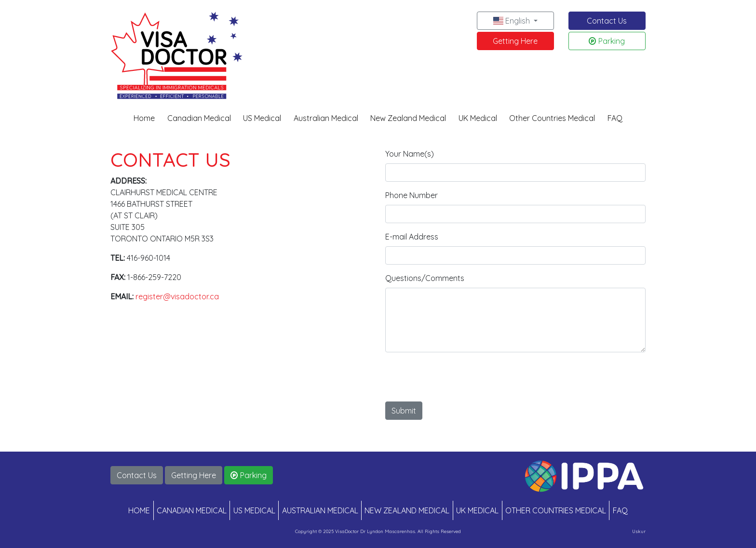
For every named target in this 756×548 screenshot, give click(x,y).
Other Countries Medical (552, 118)
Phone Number (412, 195)
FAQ (615, 118)
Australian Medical (326, 118)
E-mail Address (412, 237)
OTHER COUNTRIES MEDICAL (556, 510)
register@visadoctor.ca (177, 296)
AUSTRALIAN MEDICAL (320, 510)
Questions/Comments (425, 278)
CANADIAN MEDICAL (192, 510)
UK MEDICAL (477, 510)
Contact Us (607, 21)
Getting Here (515, 41)
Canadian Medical (199, 118)
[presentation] (459, 379)
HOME (139, 510)
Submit (404, 411)
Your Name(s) (410, 154)
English (513, 21)
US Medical (262, 118)
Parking (607, 41)
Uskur (639, 531)
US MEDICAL (254, 510)
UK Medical (478, 118)
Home (144, 118)
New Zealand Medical (408, 118)
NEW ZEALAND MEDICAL (407, 510)
